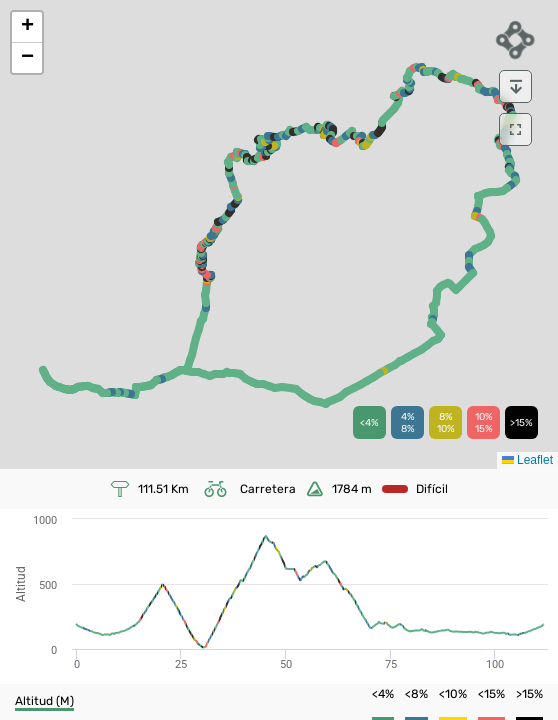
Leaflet (527, 460)
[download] (515, 86)
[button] (27, 27)
